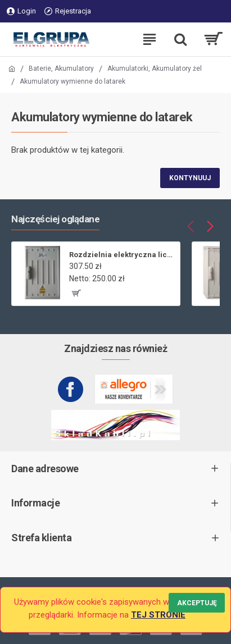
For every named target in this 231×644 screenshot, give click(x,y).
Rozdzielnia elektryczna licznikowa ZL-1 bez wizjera (123, 255)
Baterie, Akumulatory (61, 68)
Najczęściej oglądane (55, 219)
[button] (190, 226)
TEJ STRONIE (158, 615)
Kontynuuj (190, 178)
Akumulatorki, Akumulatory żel (155, 68)
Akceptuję (197, 603)
